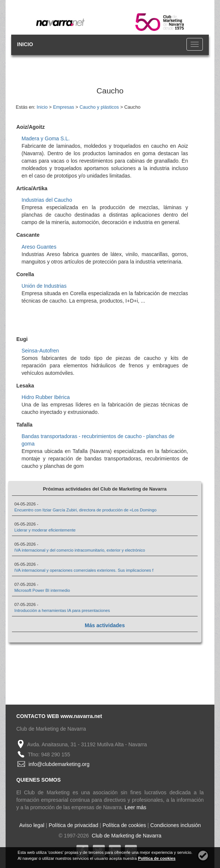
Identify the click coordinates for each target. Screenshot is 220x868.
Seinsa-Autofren (40, 351)
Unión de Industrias (44, 286)
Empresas (64, 107)
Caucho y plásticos (99, 107)
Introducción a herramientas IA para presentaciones (62, 610)
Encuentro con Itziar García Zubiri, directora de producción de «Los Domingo (86, 510)
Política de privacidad (73, 825)
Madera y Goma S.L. (46, 138)
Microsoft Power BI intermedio (42, 590)
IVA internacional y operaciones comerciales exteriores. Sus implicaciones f (84, 570)
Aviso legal (32, 825)
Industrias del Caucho (47, 200)
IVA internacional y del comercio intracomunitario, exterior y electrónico (80, 550)
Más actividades (105, 625)
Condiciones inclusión (175, 825)
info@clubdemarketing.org (59, 764)
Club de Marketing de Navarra (126, 836)
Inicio (42, 107)
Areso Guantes (39, 247)
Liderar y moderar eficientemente (45, 530)
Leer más (135, 807)
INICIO (25, 44)
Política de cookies (124, 825)
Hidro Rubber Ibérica (46, 397)
